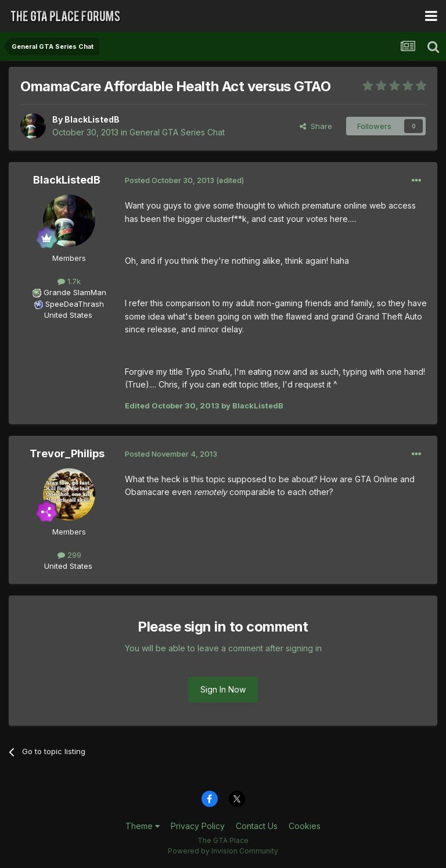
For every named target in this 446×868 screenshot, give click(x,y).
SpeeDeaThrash (75, 304)
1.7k (69, 281)
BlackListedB (92, 119)
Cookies (305, 826)
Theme (143, 826)
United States (68, 315)
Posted (170, 180)
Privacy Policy (198, 826)
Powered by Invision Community (223, 851)
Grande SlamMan (75, 292)
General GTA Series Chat (177, 132)
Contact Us (257, 826)
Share (316, 126)
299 (69, 555)
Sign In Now (223, 689)
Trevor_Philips (67, 453)
